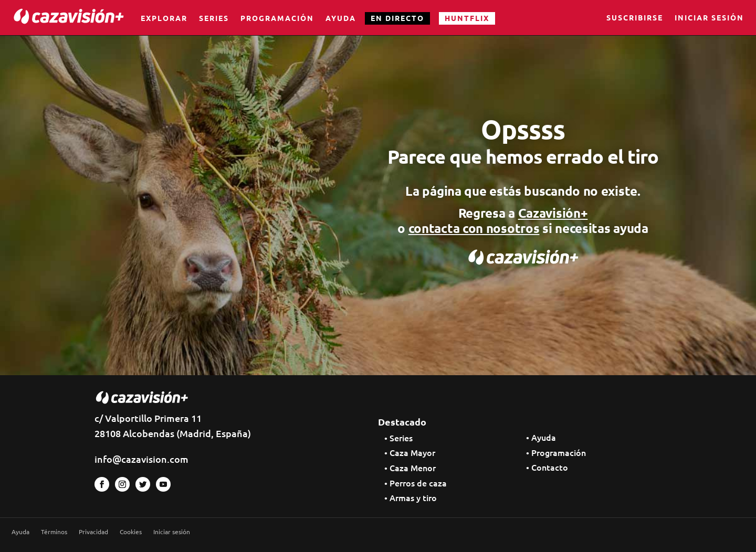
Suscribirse (635, 18)
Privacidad (93, 532)
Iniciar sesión (709, 18)
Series (214, 18)
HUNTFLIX (467, 18)
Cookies (131, 532)
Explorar (164, 18)
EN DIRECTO (397, 18)
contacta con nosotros (474, 228)
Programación (277, 18)
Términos (54, 532)
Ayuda (341, 18)
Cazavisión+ (553, 213)
